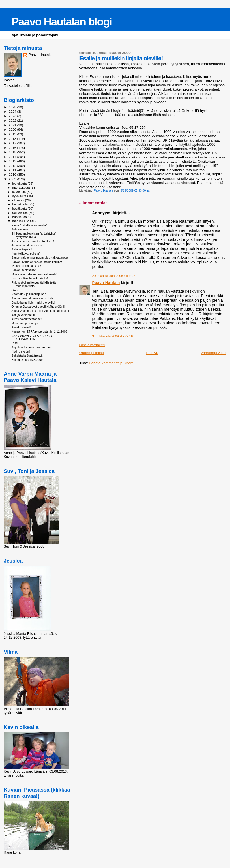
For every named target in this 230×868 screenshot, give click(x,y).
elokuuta (19, 200)
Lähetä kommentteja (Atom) (112, 363)
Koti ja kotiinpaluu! (23, 315)
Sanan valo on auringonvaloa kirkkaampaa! (40, 258)
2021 (13, 125)
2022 (13, 120)
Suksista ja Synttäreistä (27, 355)
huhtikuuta (20, 217)
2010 (13, 174)
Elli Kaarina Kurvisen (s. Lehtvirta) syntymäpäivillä (34, 235)
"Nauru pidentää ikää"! (26, 266)
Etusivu (152, 353)
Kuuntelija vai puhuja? (26, 254)
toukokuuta (21, 213)
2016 (13, 148)
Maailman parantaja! (25, 323)
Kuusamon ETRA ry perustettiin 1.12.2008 (39, 331)
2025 (13, 107)
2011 (13, 170)
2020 (13, 129)
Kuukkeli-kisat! (21, 327)
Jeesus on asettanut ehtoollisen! (33, 241)
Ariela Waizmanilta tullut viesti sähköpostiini (40, 311)
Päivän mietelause (23, 270)
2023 (13, 116)
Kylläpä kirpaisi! (22, 249)
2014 (13, 157)
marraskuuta (22, 188)
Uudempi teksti (92, 353)
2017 (13, 143)
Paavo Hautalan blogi (62, 22)
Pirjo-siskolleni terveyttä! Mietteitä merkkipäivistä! (34, 284)
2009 (13, 179)
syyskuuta (20, 196)
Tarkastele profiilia (18, 86)
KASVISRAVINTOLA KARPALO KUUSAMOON (32, 337)
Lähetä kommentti (92, 345)
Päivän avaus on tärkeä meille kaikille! (37, 262)
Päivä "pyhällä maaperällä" (29, 225)
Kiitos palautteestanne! (26, 319)
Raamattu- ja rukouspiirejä (29, 294)
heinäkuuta (21, 204)
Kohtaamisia (20, 229)
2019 (13, 134)
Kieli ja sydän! (21, 352)
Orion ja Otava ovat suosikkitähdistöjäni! (38, 307)
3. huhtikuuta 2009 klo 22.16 (113, 336)
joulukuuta (20, 183)
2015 (13, 152)
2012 (13, 166)
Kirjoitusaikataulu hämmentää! (31, 347)
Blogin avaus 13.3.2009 (27, 360)
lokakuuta (20, 192)
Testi (14, 343)
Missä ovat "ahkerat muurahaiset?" (34, 274)
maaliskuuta (21, 221)
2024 (13, 111)
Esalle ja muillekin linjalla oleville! (33, 303)
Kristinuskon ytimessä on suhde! (33, 298)
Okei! (15, 290)
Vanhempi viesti (213, 353)
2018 (13, 139)
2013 (13, 161)
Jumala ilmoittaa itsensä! (28, 245)
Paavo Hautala (106, 283)
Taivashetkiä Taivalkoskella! (30, 278)
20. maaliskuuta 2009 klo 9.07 (114, 276)
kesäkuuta (20, 209)
